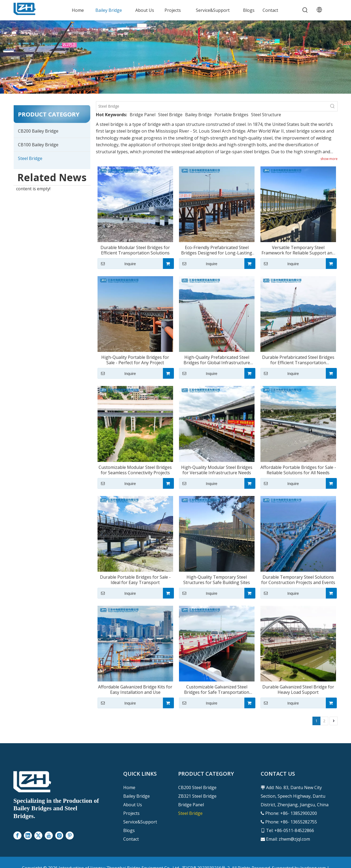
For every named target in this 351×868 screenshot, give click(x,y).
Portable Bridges (231, 115)
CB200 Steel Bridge (197, 787)
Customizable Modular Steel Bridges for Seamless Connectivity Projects (135, 470)
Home (129, 787)
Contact (131, 839)
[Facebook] (17, 836)
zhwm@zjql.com (294, 839)
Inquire (117, 264)
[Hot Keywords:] (305, 10)
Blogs (129, 830)
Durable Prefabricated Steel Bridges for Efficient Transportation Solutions (298, 360)
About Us (133, 805)
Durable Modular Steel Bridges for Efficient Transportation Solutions (135, 250)
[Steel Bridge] (212, 106)
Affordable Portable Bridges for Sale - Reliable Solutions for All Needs (298, 470)
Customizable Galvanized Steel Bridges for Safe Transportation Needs (217, 690)
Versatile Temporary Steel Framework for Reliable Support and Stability (298, 250)
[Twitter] (38, 836)
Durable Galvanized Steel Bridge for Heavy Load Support (298, 690)
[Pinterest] (70, 836)
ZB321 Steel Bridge (197, 796)
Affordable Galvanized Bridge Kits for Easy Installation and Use (135, 690)
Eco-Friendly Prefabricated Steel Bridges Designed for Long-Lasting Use (217, 250)
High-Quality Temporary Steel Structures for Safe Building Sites (217, 580)
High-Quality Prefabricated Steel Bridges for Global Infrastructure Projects (217, 360)
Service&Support (140, 822)
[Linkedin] (28, 836)
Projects (131, 813)
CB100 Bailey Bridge (38, 145)
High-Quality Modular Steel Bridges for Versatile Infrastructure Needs (217, 470)
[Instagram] (59, 836)
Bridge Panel (143, 115)
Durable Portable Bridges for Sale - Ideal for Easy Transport (135, 580)
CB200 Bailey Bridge (38, 131)
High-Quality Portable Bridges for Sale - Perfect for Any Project (135, 360)
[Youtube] (49, 836)
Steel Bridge (30, 158)
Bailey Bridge (198, 115)
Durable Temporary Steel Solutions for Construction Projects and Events (298, 580)
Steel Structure (266, 115)
